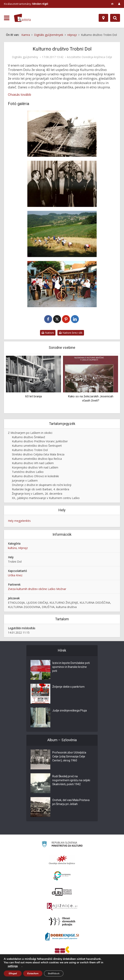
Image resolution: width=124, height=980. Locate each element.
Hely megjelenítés (19, 521)
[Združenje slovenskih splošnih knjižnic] (62, 907)
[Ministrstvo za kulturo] (62, 845)
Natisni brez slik (71, 333)
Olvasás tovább (20, 95)
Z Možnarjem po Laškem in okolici (30, 433)
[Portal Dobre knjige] (62, 936)
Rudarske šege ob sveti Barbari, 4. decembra (41, 489)
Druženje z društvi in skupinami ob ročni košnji (42, 485)
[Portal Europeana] (62, 876)
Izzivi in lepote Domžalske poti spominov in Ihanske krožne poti (71, 667)
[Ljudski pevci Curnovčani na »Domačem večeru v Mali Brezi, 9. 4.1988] (62, 184)
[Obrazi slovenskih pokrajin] (62, 922)
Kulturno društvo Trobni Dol (30, 450)
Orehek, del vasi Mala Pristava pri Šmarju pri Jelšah (71, 802)
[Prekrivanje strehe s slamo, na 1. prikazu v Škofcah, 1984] (62, 134)
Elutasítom (33, 973)
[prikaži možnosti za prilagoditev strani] (112, 4)
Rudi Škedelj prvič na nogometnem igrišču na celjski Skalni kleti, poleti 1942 (71, 780)
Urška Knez (15, 575)
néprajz (23, 548)
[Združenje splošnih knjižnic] (62, 951)
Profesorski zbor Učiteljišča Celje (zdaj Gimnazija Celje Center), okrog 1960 (69, 756)
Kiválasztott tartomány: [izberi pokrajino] (26, 4)
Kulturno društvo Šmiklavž (29, 437)
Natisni (48, 333)
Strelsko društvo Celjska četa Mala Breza (38, 454)
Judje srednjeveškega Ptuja (70, 710)
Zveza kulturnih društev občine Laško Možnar (37, 589)
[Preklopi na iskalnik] (115, 18)
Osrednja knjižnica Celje (97, 57)
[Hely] (103, 18)
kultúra (12, 548)
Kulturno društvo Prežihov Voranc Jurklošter (40, 441)
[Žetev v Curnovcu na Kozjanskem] (62, 234)
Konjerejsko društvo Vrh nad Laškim (35, 467)
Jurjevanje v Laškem (25, 480)
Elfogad (13, 973)
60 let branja (33, 396)
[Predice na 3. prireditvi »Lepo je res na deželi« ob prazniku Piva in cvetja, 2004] (62, 284)
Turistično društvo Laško (28, 472)
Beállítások (54, 973)
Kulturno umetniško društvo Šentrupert (37, 446)
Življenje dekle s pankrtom (68, 687)
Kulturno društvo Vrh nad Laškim (33, 463)
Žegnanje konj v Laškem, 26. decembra (37, 494)
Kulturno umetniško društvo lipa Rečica (37, 459)
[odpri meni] (7, 18)
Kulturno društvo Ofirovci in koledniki (35, 476)
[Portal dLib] (62, 892)
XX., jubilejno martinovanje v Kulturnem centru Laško (46, 498)
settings (13, 966)
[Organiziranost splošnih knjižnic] (62, 860)
